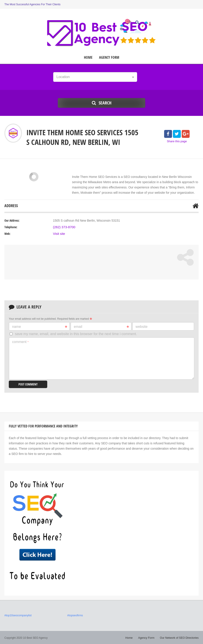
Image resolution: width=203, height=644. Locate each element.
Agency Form (109, 57)
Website (141, 327)
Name (40, 327)
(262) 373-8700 (63, 227)
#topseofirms (75, 615)
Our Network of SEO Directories (180, 637)
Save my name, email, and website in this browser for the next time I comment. (76, 334)
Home (88, 57)
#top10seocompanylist (17, 615)
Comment (20, 342)
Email (101, 327)
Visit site (59, 234)
